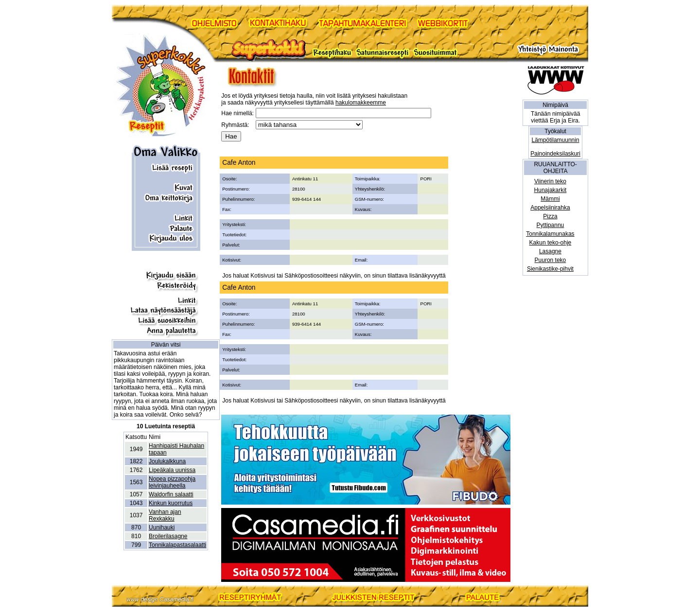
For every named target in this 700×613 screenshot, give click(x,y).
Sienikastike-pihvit (550, 269)
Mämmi (550, 199)
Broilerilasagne (168, 536)
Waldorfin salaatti (171, 494)
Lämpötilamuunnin (556, 140)
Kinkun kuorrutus (171, 503)
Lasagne (550, 251)
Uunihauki (162, 527)
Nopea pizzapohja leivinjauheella (172, 482)
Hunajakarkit (551, 190)
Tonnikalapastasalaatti (177, 545)
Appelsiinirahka (550, 208)
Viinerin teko (550, 181)
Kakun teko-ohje (551, 243)
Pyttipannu (551, 225)
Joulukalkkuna (167, 461)
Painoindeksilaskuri (555, 154)
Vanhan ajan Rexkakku (165, 515)
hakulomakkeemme (361, 103)
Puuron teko (551, 260)
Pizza (550, 216)
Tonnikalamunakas (550, 234)
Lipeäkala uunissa (172, 470)
